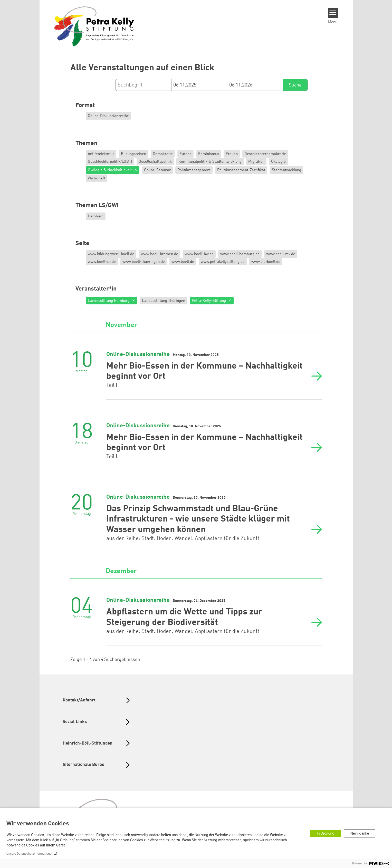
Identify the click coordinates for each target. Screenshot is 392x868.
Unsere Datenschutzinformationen (30, 854)
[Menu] (333, 13)
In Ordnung (326, 833)
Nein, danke (360, 833)
